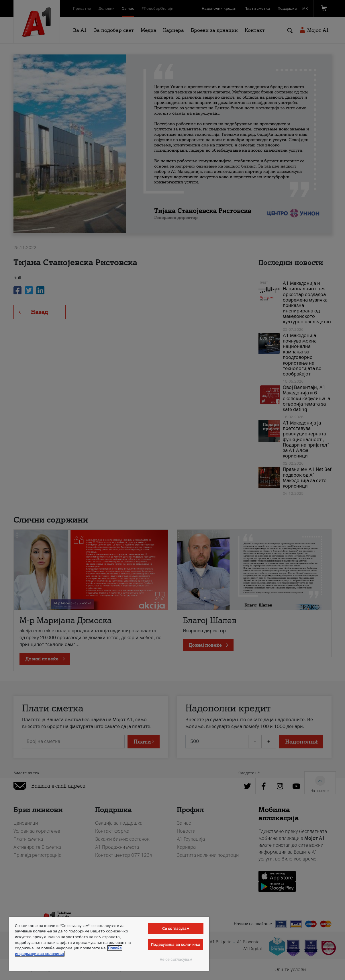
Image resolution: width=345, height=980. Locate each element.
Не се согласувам (176, 960)
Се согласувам (176, 929)
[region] (109, 944)
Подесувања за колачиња (176, 945)
